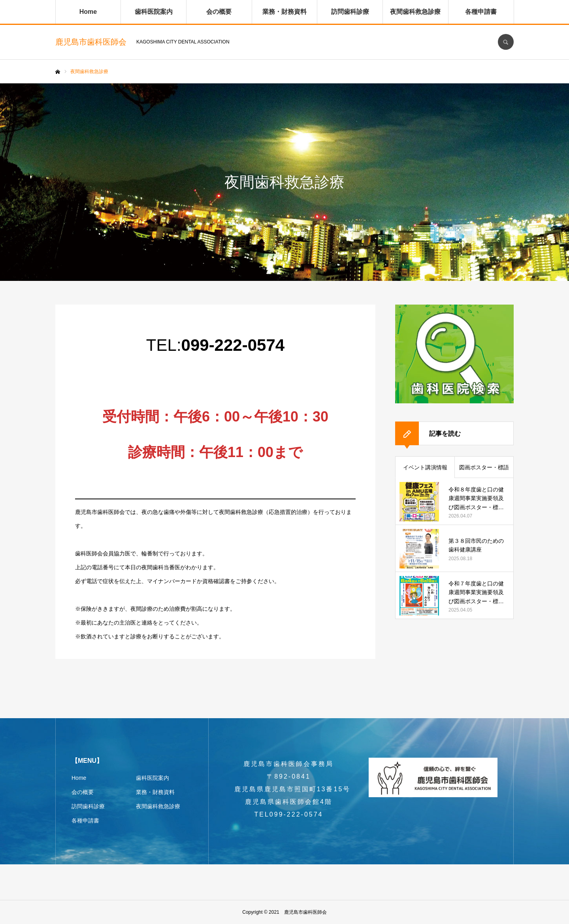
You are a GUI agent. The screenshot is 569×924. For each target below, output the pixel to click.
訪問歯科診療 (350, 12)
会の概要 (219, 12)
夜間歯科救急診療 (415, 12)
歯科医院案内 (154, 12)
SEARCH (506, 42)
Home (88, 12)
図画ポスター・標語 (484, 467)
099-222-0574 (233, 345)
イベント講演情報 (425, 467)
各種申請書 (481, 12)
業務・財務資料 (284, 12)
